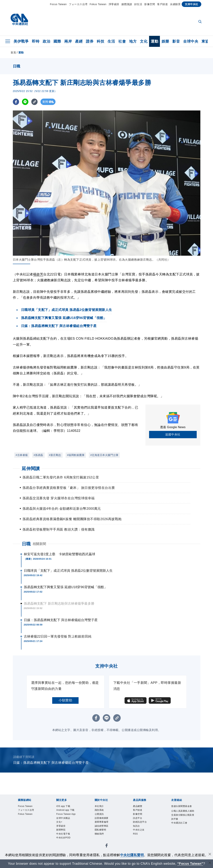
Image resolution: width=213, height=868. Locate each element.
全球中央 (191, 41)
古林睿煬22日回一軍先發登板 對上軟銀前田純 (58, 636)
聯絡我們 (101, 839)
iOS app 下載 (65, 807)
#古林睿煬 (22, 455)
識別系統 (101, 811)
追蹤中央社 (173, 434)
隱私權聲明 (102, 834)
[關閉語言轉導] (210, 863)
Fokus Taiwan (98, 4)
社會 (122, 41)
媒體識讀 (127, 4)
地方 (133, 41)
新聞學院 (62, 839)
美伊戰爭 (21, 41)
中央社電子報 (65, 844)
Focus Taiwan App (65, 818)
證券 (90, 41)
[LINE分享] (25, 102)
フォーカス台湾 (78, 4)
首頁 (13, 52)
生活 (111, 41)
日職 (26, 544)
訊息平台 (139, 820)
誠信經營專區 (104, 830)
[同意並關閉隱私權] (210, 855)
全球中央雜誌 (65, 825)
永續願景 (175, 4)
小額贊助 (65, 700)
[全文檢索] (200, 22)
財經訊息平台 (142, 825)
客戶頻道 (162, 4)
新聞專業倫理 (104, 825)
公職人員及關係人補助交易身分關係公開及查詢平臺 (182, 823)
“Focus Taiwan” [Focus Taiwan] (190, 864)
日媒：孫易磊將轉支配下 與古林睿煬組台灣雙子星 (61, 620)
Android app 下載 (68, 811)
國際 (57, 41)
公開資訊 (101, 816)
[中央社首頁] (19, 20)
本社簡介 (101, 807)
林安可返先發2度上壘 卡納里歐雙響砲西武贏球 (60, 554)
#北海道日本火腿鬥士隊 (104, 455)
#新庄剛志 (55, 455)
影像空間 (150, 4)
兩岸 (68, 41)
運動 (154, 41)
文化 (144, 41)
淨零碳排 (114, 4)
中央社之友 (141, 834)
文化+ (60, 830)
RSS (136, 839)
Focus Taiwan (58, 4)
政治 (46, 41)
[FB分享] (16, 102)
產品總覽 (139, 807)
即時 (36, 41)
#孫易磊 (38, 455)
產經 (79, 41)
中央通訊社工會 (182, 835)
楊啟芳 (38, 274)
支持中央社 (191, 4)
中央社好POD (65, 848)
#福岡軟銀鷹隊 (76, 455)
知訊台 (138, 830)
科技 (100, 41)
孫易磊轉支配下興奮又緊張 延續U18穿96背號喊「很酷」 (66, 587)
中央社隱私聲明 (132, 855)
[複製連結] (35, 102)
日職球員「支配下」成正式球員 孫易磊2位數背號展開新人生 (68, 571)
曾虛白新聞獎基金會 (182, 809)
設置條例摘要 (104, 820)
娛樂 (165, 41)
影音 (176, 41)
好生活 (138, 4)
